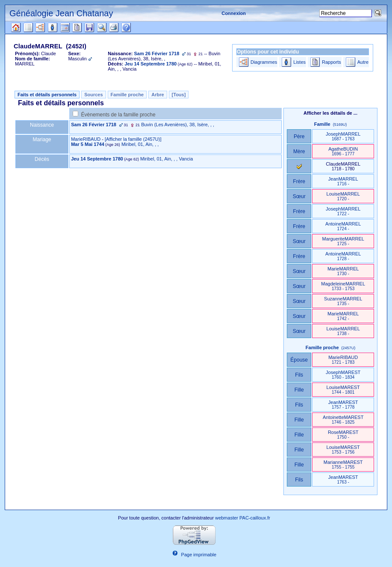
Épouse (299, 360)
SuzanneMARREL (343, 301)
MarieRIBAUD (86, 139)
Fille (299, 390)
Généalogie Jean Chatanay (61, 13)
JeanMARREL (343, 181)
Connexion (234, 13)
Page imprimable (199, 555)
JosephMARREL (343, 136)
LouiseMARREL (343, 196)
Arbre (158, 95)
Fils (299, 375)
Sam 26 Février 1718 (94, 125)
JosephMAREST (343, 375)
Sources (93, 95)
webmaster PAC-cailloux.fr (243, 518)
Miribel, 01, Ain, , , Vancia (167, 159)
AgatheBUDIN (343, 151)
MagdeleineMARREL (343, 286)
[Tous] (179, 95)
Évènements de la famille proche (118, 115)
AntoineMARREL (343, 226)
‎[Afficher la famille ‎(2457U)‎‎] (133, 139)
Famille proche (127, 95)
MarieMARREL (343, 271)
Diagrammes (264, 62)
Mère (299, 151)
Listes (299, 62)
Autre (363, 62)
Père (299, 137)
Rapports (332, 62)
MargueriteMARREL (343, 241)
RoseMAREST (343, 435)
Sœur (299, 196)
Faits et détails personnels (47, 95)
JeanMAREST (343, 405)
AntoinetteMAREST (343, 420)
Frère (299, 181)
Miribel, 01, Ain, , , (140, 144)
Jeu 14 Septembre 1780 (97, 159)
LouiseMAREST (343, 390)
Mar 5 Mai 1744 (88, 144)
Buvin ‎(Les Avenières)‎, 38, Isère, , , (178, 125)
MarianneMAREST (343, 465)
